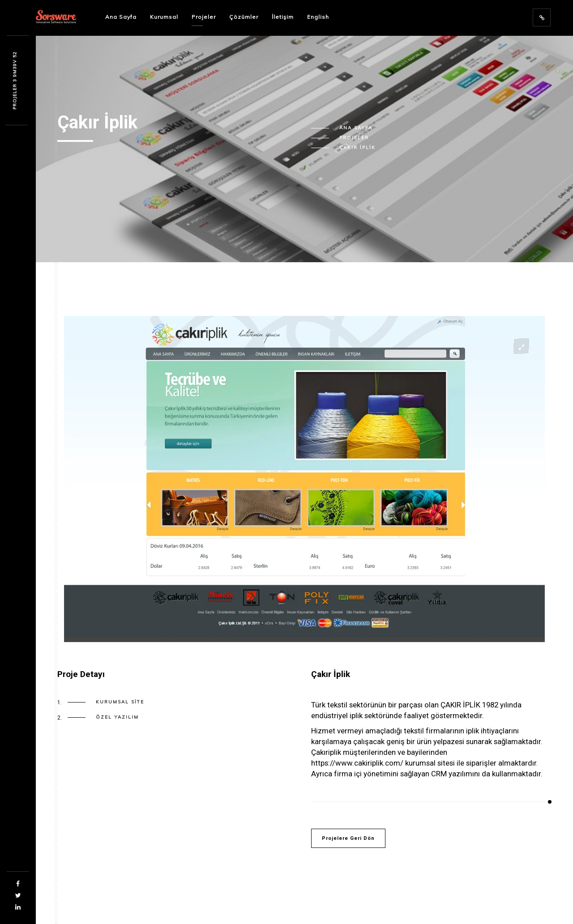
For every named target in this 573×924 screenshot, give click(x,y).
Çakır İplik (357, 148)
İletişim (283, 17)
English (318, 17)
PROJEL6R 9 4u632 (15, 81)
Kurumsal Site (120, 702)
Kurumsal (164, 17)
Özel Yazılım (117, 717)
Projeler (204, 17)
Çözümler (244, 17)
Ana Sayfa (121, 17)
